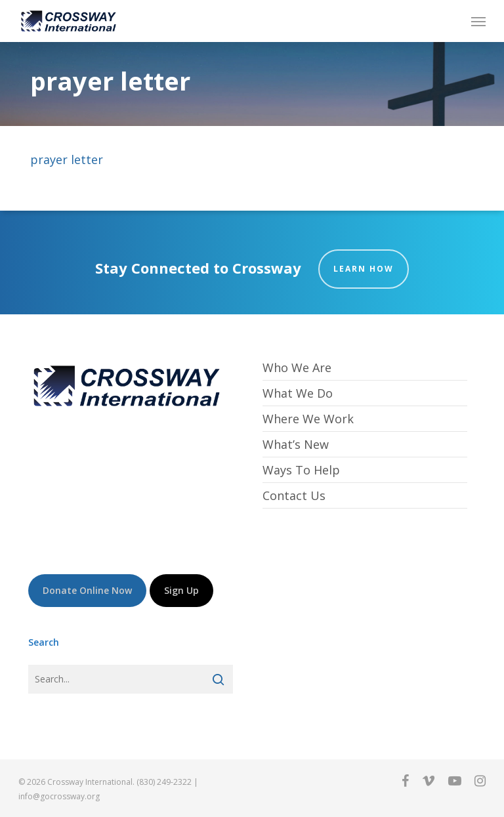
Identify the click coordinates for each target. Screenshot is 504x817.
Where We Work (308, 419)
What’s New (296, 444)
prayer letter (67, 159)
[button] (478, 21)
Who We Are (297, 368)
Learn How (364, 269)
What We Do (298, 393)
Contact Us (294, 495)
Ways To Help (301, 470)
